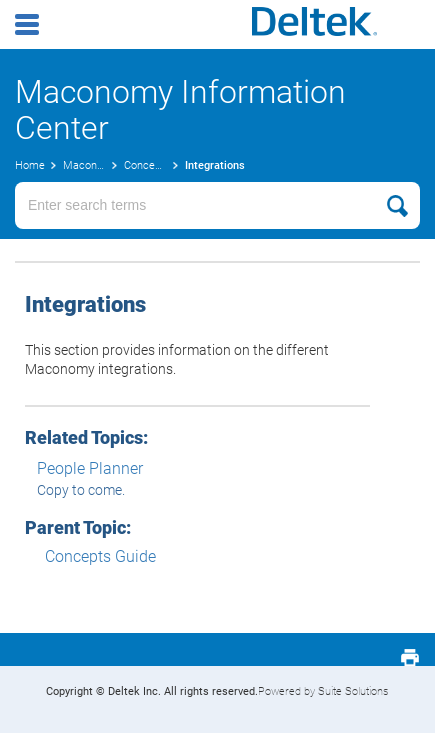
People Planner (90, 468)
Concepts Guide (100, 556)
